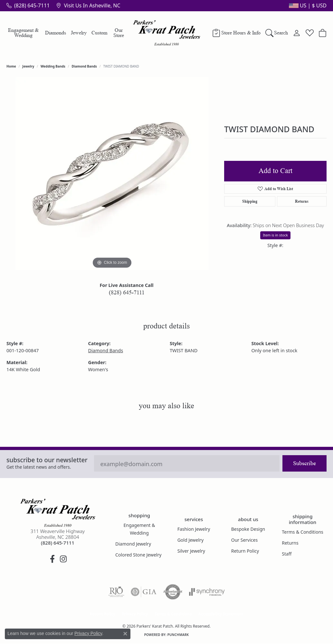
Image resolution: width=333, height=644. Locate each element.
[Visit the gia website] (144, 592)
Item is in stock (275, 235)
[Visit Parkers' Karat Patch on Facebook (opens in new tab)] (52, 559)
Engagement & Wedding (23, 33)
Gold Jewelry (190, 540)
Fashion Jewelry (194, 529)
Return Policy (245, 551)
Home (11, 66)
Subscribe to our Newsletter (47, 460)
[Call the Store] (58, 543)
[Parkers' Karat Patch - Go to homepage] (58, 513)
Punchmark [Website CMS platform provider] (178, 635)
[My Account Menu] (297, 33)
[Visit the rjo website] (116, 592)
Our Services (244, 540)
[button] (307, 5)
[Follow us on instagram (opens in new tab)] (63, 559)
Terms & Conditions (303, 532)
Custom (99, 33)
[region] (112, 174)
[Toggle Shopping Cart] (323, 33)
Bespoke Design (248, 529)
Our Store (119, 33)
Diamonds (56, 33)
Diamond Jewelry (133, 544)
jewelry (28, 66)
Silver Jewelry (191, 551)
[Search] (277, 33)
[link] (28, 5)
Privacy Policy (135, 614)
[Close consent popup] (125, 634)
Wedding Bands (53, 66)
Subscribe (304, 463)
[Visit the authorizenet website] (173, 592)
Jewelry (79, 33)
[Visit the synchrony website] (207, 592)
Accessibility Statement (221, 614)
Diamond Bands (84, 66)
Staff (287, 554)
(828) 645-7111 (127, 292)
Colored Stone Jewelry (138, 555)
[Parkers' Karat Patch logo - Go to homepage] (167, 33)
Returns (302, 201)
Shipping (250, 201)
